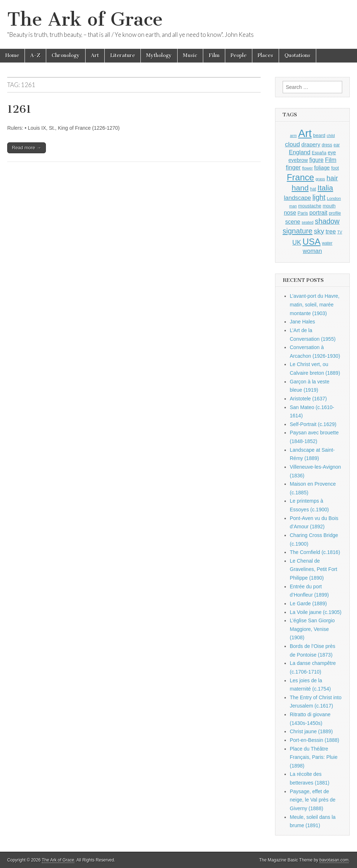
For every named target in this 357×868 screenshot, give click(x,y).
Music (190, 55)
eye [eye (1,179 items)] (332, 152)
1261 (19, 109)
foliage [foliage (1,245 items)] (322, 168)
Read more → (27, 148)
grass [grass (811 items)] (320, 179)
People (239, 55)
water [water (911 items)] (327, 243)
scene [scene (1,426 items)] (293, 222)
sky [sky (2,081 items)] (319, 231)
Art (95, 55)
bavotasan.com (334, 860)
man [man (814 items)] (293, 206)
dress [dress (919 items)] (327, 145)
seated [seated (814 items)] (308, 222)
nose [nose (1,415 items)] (290, 213)
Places (265, 55)
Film (214, 55)
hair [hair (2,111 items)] (332, 178)
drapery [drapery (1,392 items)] (311, 144)
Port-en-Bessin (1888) (315, 740)
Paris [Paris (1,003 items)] (303, 213)
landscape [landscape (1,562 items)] (297, 198)
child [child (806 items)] (331, 136)
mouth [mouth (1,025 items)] (329, 206)
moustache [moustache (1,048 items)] (310, 206)
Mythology (159, 55)
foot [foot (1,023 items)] (335, 168)
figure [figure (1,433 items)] (317, 160)
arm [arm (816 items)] (293, 136)
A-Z (35, 55)
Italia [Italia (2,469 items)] (325, 188)
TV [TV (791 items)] (340, 232)
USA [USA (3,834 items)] (312, 242)
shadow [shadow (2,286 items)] (327, 221)
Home (12, 55)
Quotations (297, 55)
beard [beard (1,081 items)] (319, 135)
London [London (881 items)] (334, 198)
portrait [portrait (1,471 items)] (318, 212)
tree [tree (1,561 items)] (331, 231)
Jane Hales (302, 322)
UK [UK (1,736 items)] (297, 242)
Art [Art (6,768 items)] (305, 133)
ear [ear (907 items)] (337, 145)
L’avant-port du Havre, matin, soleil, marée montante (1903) (315, 304)
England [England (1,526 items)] (300, 152)
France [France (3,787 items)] (300, 177)
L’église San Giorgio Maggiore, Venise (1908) (312, 629)
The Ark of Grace (85, 19)
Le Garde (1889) (308, 603)
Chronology (66, 55)
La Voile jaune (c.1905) (316, 612)
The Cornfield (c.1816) (315, 552)
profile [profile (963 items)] (335, 213)
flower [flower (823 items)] (307, 168)
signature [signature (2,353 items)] (298, 231)
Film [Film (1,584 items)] (330, 160)
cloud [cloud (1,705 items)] (293, 144)
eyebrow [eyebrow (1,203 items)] (298, 160)
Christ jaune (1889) (311, 731)
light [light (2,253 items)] (319, 197)
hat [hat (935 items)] (313, 189)
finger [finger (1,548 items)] (293, 167)
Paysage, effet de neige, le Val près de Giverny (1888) (313, 800)
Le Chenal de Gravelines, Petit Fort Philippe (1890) (314, 569)
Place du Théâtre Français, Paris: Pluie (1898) (314, 757)
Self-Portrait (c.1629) (313, 424)
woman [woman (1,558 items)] (312, 251)
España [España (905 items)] (319, 153)
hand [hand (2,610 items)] (300, 188)
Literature (123, 55)
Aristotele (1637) (308, 399)
